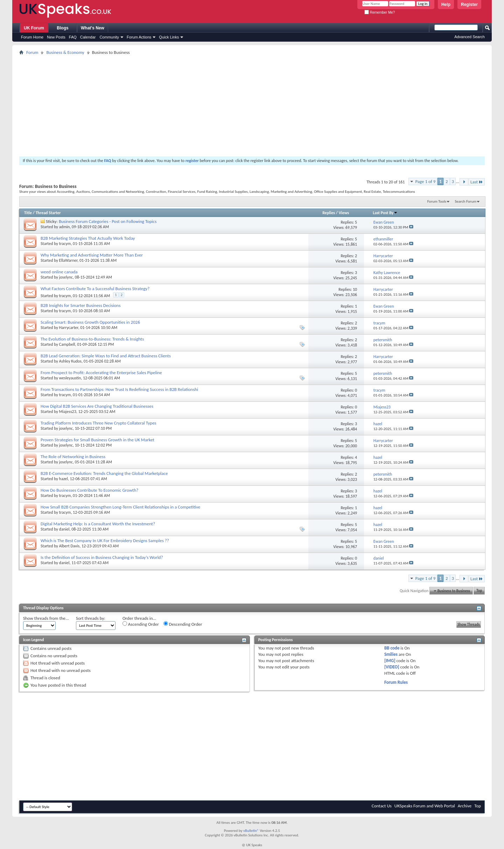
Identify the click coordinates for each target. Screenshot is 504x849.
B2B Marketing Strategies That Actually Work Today (88, 238)
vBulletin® (251, 831)
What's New (93, 28)
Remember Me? (380, 12)
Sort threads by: (91, 618)
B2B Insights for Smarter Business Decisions (81, 305)
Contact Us (382, 806)
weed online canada (59, 272)
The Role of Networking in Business (73, 457)
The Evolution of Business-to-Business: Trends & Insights (92, 339)
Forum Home (32, 37)
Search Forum (466, 201)
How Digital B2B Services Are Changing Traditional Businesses (97, 406)
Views (344, 213)
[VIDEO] (392, 667)
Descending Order (183, 624)
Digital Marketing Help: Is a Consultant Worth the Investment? (98, 524)
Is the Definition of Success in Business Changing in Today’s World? (102, 557)
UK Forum (34, 28)
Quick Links (169, 37)
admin (65, 227)
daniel (64, 529)
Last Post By (385, 213)
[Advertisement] (229, 106)
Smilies (391, 654)
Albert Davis (69, 546)
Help (446, 5)
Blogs (62, 28)
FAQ (73, 37)
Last (477, 182)
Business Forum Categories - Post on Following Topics (108, 221)
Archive (465, 806)
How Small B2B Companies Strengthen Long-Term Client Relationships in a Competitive (120, 507)
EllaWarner (68, 260)
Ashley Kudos (70, 361)
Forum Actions (139, 37)
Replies (329, 213)
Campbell (67, 344)
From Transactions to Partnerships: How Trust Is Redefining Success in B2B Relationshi (119, 389)
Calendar (88, 37)
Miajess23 (68, 412)
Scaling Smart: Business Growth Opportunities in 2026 (90, 322)
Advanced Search (470, 37)
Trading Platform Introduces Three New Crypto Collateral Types (99, 423)
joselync (66, 277)
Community (109, 37)
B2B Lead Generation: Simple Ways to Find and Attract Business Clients (106, 356)
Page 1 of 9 (425, 181)
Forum (32, 52)
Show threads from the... (46, 618)
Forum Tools (437, 201)
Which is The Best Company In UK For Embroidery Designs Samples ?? (105, 541)
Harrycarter (69, 328)
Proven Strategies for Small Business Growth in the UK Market (97, 440)
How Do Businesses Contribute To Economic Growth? (89, 490)
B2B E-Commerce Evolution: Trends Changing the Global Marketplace (104, 473)
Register (469, 5)
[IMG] (390, 661)
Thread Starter (48, 213)
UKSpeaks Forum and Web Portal (425, 806)
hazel (64, 479)
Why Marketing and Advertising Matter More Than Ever (92, 255)
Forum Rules (396, 682)
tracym (65, 244)
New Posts (56, 37)
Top (479, 591)
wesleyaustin (70, 378)
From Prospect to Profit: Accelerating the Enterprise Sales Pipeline (101, 373)
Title (28, 213)
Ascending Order (141, 624)
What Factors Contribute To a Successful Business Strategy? (95, 289)
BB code (392, 648)
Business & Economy (65, 52)
